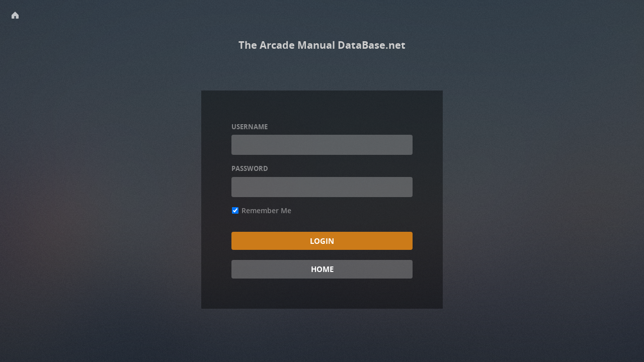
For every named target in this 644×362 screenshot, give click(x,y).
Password (250, 168)
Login (322, 241)
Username (250, 127)
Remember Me (262, 210)
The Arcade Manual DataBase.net (322, 45)
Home (322, 269)
